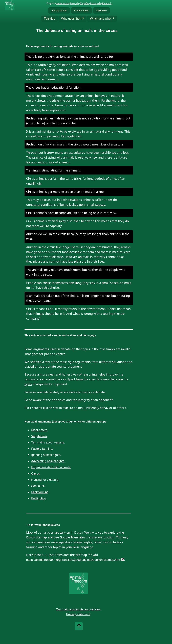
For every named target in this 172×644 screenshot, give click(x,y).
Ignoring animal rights (46, 455)
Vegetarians (39, 436)
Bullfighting (39, 498)
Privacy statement (78, 614)
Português (96, 3)
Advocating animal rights (48, 461)
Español (84, 3)
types (28, 384)
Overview (101, 10)
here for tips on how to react (51, 408)
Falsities (49, 19)
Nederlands (62, 3)
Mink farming (40, 492)
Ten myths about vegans (48, 442)
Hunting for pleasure (45, 480)
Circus (36, 474)
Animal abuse (59, 10)
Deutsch (107, 3)
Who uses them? (72, 19)
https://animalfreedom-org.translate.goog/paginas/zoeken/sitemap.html (73, 560)
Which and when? (102, 19)
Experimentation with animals (51, 467)
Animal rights (81, 10)
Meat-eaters (39, 430)
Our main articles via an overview (78, 609)
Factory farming (42, 449)
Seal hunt (38, 486)
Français (74, 3)
